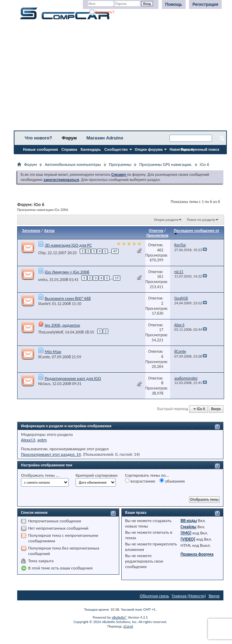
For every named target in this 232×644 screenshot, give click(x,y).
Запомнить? (102, 12)
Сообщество (116, 149)
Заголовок (31, 230)
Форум (69, 138)
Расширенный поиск (200, 149)
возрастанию (140, 481)
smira (43, 280)
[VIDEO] (188, 539)
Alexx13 (28, 440)
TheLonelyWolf (51, 332)
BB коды (189, 521)
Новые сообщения (41, 149)
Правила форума (197, 554)
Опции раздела (166, 220)
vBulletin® (119, 617)
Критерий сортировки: (97, 475)
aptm (42, 440)
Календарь (91, 149)
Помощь (174, 4)
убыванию (172, 481)
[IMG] (186, 533)
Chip (42, 253)
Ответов (156, 230)
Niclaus (44, 384)
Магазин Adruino (105, 138)
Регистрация (205, 4)
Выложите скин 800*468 (68, 298)
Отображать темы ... (40, 475)
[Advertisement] (120, 77)
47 (115, 251)
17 (117, 278)
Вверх (216, 409)
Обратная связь (154, 596)
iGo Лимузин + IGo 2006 (67, 272)
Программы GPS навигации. (166, 164)
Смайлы (188, 527)
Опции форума (149, 149)
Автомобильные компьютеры (73, 164)
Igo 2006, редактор (62, 325)
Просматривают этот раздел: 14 (51, 454)
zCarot (128, 626)
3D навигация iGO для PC (68, 245)
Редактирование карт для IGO (73, 378)
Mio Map (53, 352)
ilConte (44, 357)
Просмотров (157, 235)
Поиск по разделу (201, 220)
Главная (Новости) (189, 596)
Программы (120, 164)
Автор (49, 230)
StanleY (44, 304)
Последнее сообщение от (196, 232)
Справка (69, 149)
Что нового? (38, 138)
